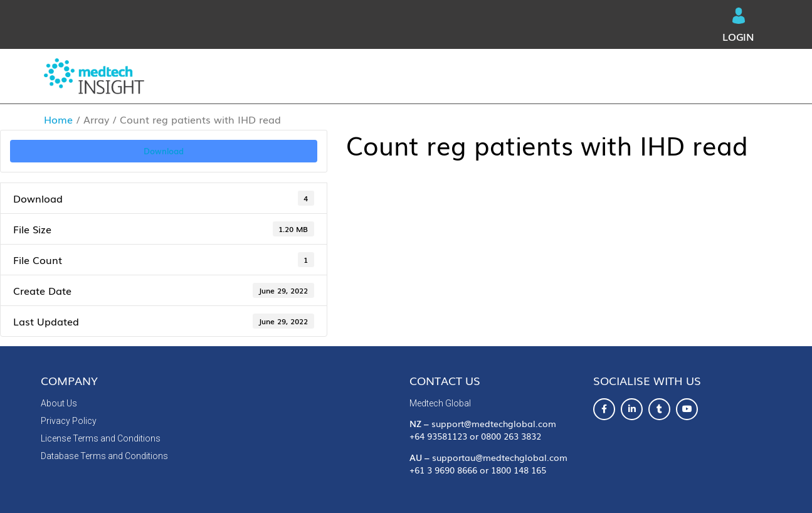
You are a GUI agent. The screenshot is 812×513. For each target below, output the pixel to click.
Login (738, 26)
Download (164, 151)
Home (58, 119)
